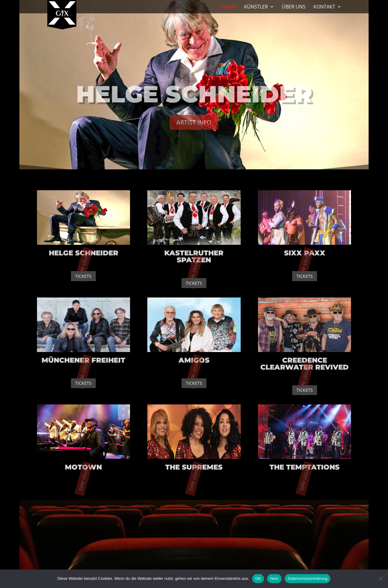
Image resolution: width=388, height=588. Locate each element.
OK (258, 578)
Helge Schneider (194, 96)
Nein (274, 578)
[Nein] (380, 579)
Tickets (83, 276)
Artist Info (194, 125)
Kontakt (324, 7)
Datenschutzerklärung (308, 578)
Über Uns (294, 7)
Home (229, 7)
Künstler (256, 7)
